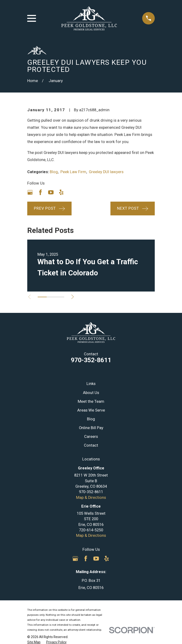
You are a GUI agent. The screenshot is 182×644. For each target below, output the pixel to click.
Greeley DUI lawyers (106, 172)
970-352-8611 (91, 360)
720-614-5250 (91, 530)
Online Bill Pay (91, 428)
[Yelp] (61, 192)
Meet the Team (91, 401)
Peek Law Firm (73, 172)
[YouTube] (51, 192)
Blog (54, 172)
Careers (91, 437)
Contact (91, 445)
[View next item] (73, 297)
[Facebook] (40, 192)
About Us (91, 393)
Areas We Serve (91, 410)
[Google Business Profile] (30, 192)
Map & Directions (91, 498)
